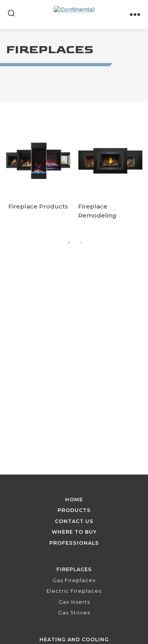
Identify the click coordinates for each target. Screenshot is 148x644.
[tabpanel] (38, 174)
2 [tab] (81, 242)
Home (74, 500)
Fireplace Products (38, 206)
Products (74, 510)
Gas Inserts (74, 602)
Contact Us (74, 521)
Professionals (74, 543)
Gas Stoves (74, 613)
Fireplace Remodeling (97, 211)
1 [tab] (69, 242)
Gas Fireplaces (74, 580)
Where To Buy (74, 532)
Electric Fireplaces (74, 591)
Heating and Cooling (74, 639)
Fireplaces (74, 569)
